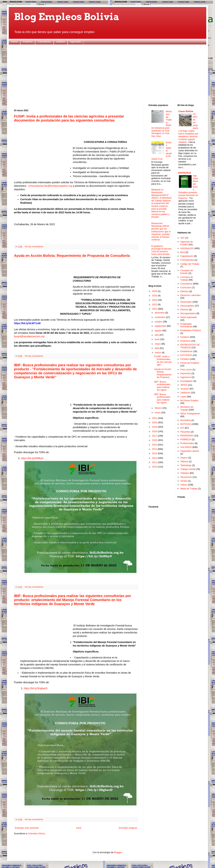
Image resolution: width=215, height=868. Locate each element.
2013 (155, 453)
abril (157, 348)
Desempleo (186, 302)
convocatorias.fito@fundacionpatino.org (50, 186)
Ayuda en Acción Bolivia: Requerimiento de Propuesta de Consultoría (72, 256)
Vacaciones (186, 477)
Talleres (184, 461)
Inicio (79, 828)
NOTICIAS (186, 424)
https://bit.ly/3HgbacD (36, 688)
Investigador (187, 381)
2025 (155, 296)
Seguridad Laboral (190, 451)
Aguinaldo (76, 42)
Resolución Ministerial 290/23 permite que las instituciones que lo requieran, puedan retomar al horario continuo (161, 232)
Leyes (183, 397)
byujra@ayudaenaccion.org (29, 336)
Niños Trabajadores (190, 414)
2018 (155, 431)
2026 (155, 291)
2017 (155, 436)
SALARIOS (186, 447)
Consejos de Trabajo (187, 278)
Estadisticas (186, 351)
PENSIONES (187, 436)
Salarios (61, 42)
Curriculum (186, 287)
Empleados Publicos (191, 330)
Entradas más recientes (27, 828)
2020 (155, 422)
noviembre (160, 317)
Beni (183, 252)
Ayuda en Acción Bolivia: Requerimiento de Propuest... (163, 373)
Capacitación (187, 256)
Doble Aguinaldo (189, 317)
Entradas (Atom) (37, 833)
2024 (155, 300)
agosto (159, 331)
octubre (159, 322)
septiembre (161, 326)
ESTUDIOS (186, 355)
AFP (183, 238)
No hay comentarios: (34, 246)
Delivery (184, 291)
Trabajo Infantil (188, 469)
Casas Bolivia (186, 111)
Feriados (185, 359)
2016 (155, 440)
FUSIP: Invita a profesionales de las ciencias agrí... (163, 360)
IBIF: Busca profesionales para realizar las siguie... (162, 386)
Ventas (184, 481)
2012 (155, 458)
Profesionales (187, 443)
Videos (184, 485)
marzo (158, 353)
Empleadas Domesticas (186, 325)
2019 (155, 427)
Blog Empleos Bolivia (67, 17)
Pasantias (185, 432)
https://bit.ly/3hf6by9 (32, 458)
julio (157, 335)
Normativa (186, 420)
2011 (155, 462)
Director (184, 310)
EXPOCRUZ (185, 173)
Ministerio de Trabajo (187, 408)
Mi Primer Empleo (189, 400)
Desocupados (187, 306)
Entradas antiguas (128, 828)
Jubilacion (185, 393)
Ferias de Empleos (190, 363)
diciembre (160, 313)
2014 (155, 449)
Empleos (28, 42)
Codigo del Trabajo (190, 264)
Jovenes (185, 389)
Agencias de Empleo (187, 243)
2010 (155, 467)
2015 (155, 445)
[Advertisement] (107, 74)
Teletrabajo (186, 465)
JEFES (184, 385)
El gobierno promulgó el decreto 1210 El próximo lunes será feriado (161, 250)
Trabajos (185, 473)
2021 (155, 418)
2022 (155, 309)
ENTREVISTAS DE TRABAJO (190, 346)
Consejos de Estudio (187, 272)
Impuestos (186, 373)
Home (14, 42)
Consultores (44, 42)
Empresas (186, 341)
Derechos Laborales (191, 295)
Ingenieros (186, 377)
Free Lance (186, 369)
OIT (182, 428)
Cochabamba (187, 260)
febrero (159, 408)
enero (158, 412)
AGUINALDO (187, 248)
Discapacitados (188, 313)
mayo (158, 344)
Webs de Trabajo (189, 489)
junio (158, 339)
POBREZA (186, 439)
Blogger (118, 852)
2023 (155, 304)
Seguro (184, 458)
